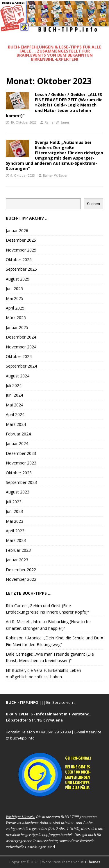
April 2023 (15, 531)
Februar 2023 (18, 550)
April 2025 (15, 308)
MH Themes (90, 862)
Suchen (93, 204)
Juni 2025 (14, 289)
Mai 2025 (15, 298)
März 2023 (16, 540)
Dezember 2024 (21, 337)
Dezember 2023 (21, 453)
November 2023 (21, 463)
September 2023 (21, 482)
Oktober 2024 (19, 356)
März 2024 (16, 424)
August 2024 (18, 376)
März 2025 (16, 318)
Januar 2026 (17, 230)
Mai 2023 (15, 521)
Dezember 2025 (21, 240)
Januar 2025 (17, 327)
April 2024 (15, 414)
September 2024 (21, 366)
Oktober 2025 (19, 260)
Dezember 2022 (21, 570)
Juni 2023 (14, 511)
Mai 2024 (15, 405)
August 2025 (18, 279)
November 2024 (21, 347)
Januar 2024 (17, 443)
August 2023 (18, 492)
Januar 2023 (17, 560)
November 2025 (21, 250)
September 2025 (21, 269)
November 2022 (21, 579)
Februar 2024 (18, 434)
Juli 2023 (14, 502)
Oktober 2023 (19, 473)
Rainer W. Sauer (57, 122)
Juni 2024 (14, 395)
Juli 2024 (14, 385)
